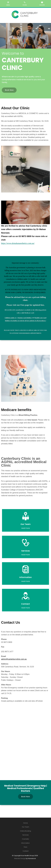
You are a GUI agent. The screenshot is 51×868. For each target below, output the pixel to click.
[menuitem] (25, 823)
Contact (26, 851)
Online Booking (25, 831)
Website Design (20, 858)
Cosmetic (25, 839)
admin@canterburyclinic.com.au (14, 659)
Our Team (25, 827)
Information (25, 843)
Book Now (9, 90)
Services (26, 835)
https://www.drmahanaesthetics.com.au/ (18, 243)
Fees (25, 847)
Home (26, 823)
